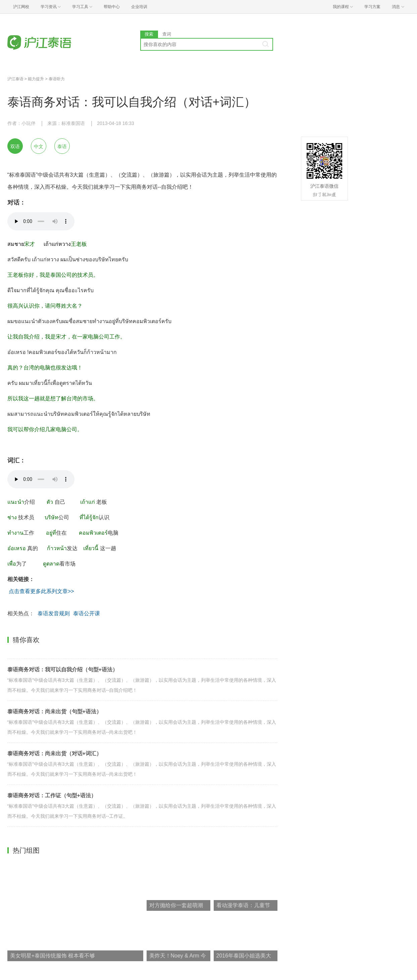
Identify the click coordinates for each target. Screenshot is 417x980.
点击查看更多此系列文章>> (42, 591)
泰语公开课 (87, 613)
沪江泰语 (15, 79)
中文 (39, 146)
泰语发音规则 (54, 613)
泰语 (62, 146)
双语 (15, 146)
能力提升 (36, 79)
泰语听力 (57, 79)
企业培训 (139, 7)
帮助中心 (112, 7)
